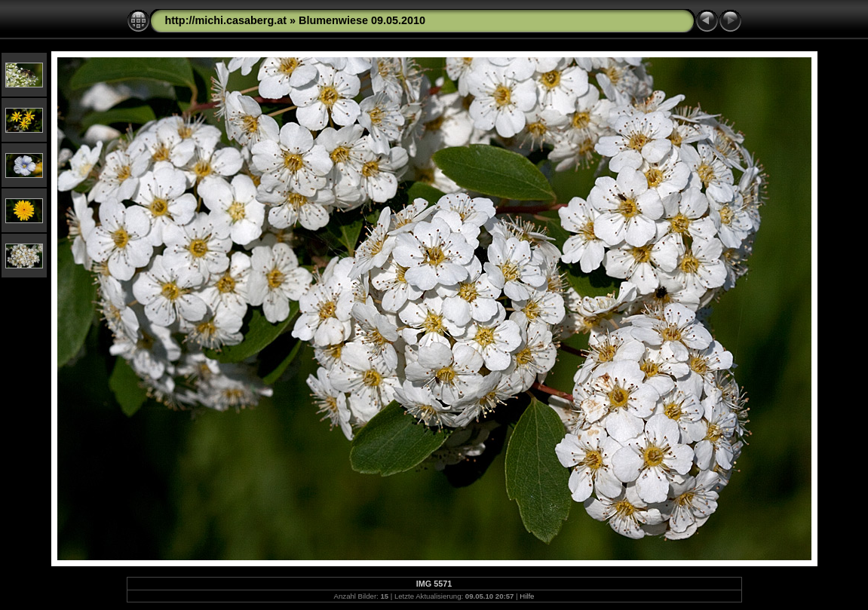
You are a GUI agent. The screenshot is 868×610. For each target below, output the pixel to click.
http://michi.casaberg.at (226, 20)
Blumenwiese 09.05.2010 (362, 20)
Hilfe (527, 596)
